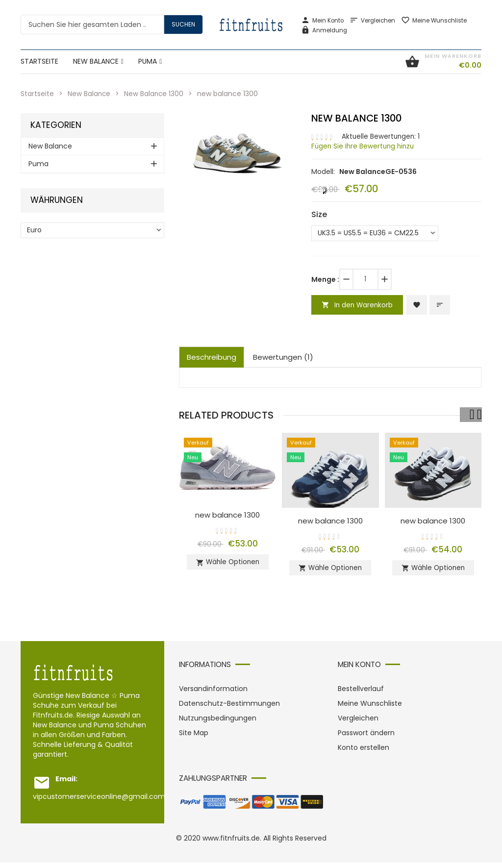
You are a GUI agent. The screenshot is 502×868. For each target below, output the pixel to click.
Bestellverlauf (361, 694)
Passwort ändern (366, 738)
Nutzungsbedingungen (218, 723)
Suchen (183, 24)
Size (319, 214)
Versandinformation (213, 694)
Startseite (37, 94)
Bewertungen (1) (283, 358)
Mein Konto (322, 21)
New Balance (89, 94)
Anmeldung (324, 30)
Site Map (194, 738)
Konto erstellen (364, 753)
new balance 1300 (228, 516)
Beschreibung (212, 358)
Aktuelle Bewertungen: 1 (382, 136)
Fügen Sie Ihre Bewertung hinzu (364, 146)
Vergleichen (372, 21)
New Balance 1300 (155, 94)
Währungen (57, 200)
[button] (287, 122)
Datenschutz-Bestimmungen (229, 709)
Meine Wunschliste (434, 21)
